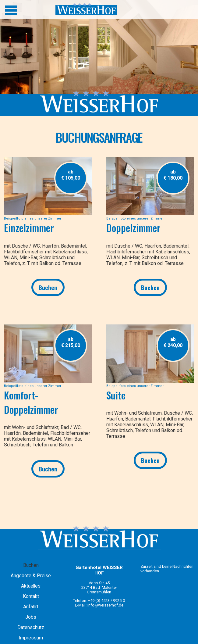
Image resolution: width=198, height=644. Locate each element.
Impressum (31, 638)
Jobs (31, 617)
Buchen (48, 287)
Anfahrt (31, 607)
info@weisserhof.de (105, 605)
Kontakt (31, 596)
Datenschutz (31, 628)
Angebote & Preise (31, 576)
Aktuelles (31, 586)
